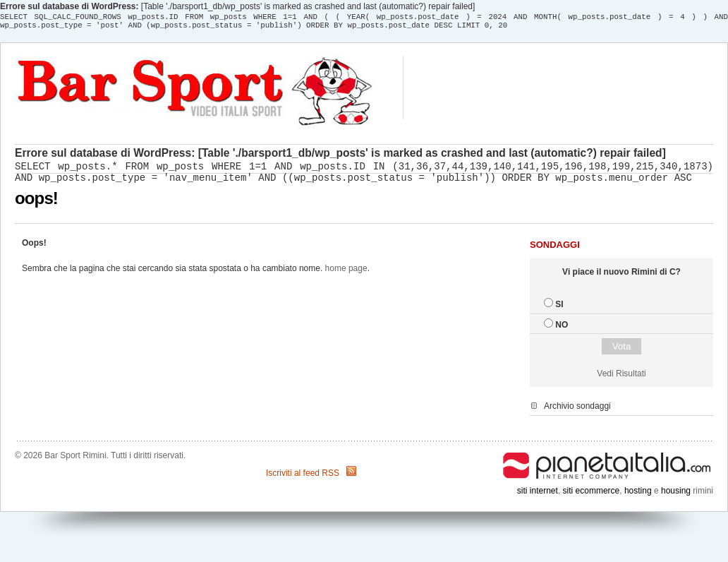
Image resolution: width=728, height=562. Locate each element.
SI (559, 309)
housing (676, 495)
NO (562, 329)
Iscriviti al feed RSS (303, 477)
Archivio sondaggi (577, 410)
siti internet (538, 495)
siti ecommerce (591, 495)
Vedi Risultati (621, 378)
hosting (638, 495)
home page (346, 273)
